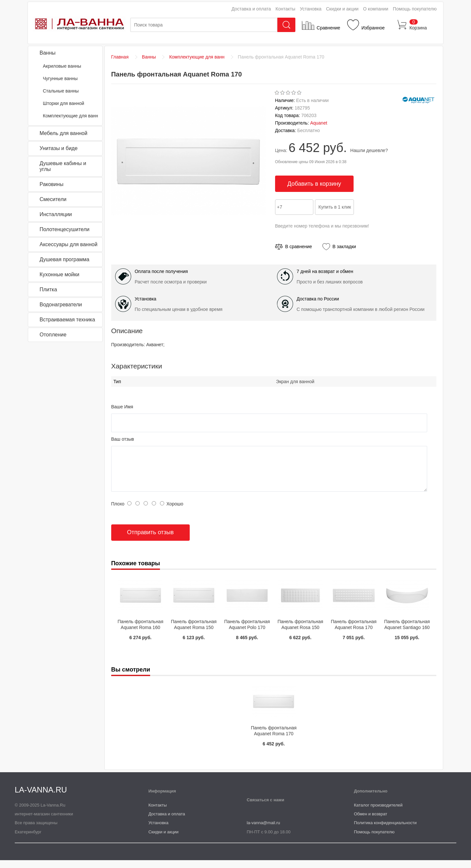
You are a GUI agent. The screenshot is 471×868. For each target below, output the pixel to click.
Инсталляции (56, 214)
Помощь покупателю (415, 9)
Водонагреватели (61, 305)
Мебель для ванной (63, 133)
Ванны (48, 53)
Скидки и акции (342, 9)
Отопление (53, 335)
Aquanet (319, 123)
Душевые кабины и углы (63, 166)
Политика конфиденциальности (385, 831)
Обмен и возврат (371, 822)
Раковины (52, 184)
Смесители (53, 199)
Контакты (285, 9)
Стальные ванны (61, 91)
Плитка (48, 289)
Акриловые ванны (62, 66)
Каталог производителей (378, 813)
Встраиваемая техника (67, 320)
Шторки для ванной (63, 103)
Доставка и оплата (251, 9)
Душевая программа (64, 259)
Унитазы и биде (59, 148)
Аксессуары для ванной (69, 244)
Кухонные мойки (59, 274)
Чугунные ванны (60, 78)
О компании (376, 9)
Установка (311, 9)
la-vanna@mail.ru (263, 831)
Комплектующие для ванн (70, 116)
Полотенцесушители (64, 229)
